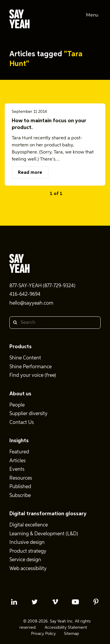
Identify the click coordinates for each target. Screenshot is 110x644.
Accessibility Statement (66, 628)
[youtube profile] (75, 602)
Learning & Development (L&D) (44, 534)
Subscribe (20, 496)
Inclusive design (27, 543)
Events (17, 469)
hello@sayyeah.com (31, 303)
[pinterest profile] (96, 602)
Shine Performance (31, 367)
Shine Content (25, 358)
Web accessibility (28, 569)
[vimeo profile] (55, 602)
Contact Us (22, 423)
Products (21, 347)
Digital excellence (29, 525)
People (17, 405)
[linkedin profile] (14, 602)
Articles (17, 461)
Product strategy (28, 551)
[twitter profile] (35, 602)
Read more (30, 173)
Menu (92, 15)
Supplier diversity (28, 414)
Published (20, 487)
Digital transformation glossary (48, 514)
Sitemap (71, 634)
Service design (25, 560)
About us (20, 394)
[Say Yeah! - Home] (20, 20)
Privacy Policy (43, 634)
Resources (21, 478)
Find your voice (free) (33, 375)
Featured (19, 452)
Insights (19, 441)
